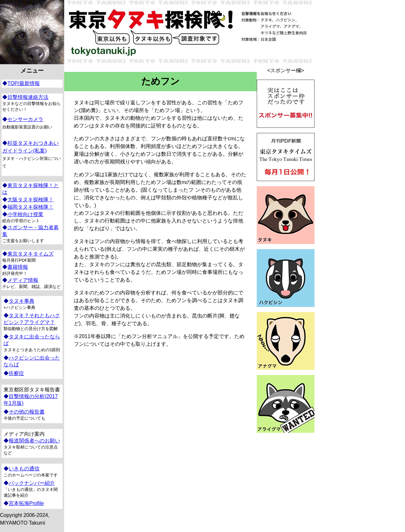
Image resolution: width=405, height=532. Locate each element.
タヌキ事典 (22, 301)
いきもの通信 (24, 469)
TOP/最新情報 (24, 83)
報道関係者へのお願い (34, 441)
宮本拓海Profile (26, 503)
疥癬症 (16, 373)
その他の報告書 (27, 412)
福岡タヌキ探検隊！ (30, 207)
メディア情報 (23, 280)
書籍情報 (18, 267)
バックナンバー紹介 (32, 483)
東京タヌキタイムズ (30, 254)
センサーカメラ (25, 119)
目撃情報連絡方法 (28, 97)
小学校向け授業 (25, 214)
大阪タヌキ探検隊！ (30, 200)
